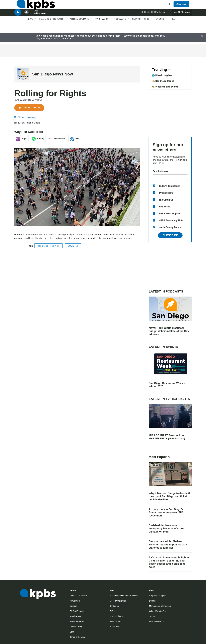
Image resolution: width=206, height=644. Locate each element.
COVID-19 (73, 246)
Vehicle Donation (157, 621)
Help (174, 30)
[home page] (33, 8)
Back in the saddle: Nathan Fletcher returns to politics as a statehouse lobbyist (168, 545)
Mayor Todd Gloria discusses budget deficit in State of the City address (169, 331)
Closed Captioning (118, 601)
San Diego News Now (53, 74)
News (30, 30)
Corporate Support (157, 596)
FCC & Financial (77, 611)
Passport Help (116, 621)
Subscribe (170, 235)
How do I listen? (117, 616)
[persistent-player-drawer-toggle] (182, 21)
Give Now (183, 7)
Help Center (115, 627)
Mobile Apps (75, 616)
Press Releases (77, 621)
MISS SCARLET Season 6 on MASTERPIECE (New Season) (167, 437)
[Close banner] (202, 36)
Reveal (162, 21)
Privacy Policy (76, 627)
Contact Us (114, 606)
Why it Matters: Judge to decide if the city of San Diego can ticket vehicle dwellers (169, 496)
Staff (72, 632)
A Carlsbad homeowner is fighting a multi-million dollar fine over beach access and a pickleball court (170, 562)
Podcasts (120, 30)
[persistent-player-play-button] (18, 21)
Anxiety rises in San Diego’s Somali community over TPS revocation (166, 512)
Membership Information (160, 606)
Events (160, 30)
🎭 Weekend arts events (165, 87)
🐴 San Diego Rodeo (163, 81)
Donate (152, 601)
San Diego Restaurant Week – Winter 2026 (167, 385)
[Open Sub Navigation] (35, 30)
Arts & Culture (79, 30)
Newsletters (75, 601)
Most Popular (160, 457)
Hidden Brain (40, 22)
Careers (73, 606)
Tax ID (152, 616)
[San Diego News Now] (23, 74)
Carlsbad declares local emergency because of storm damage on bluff (167, 529)
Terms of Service (77, 637)
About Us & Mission (79, 596)
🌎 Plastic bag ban (162, 75)
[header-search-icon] (170, 8)
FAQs (112, 611)
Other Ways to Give (158, 611)
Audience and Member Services (124, 596)
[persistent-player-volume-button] (26, 21)
